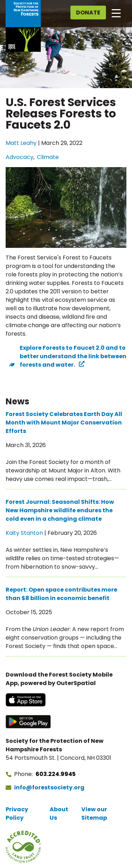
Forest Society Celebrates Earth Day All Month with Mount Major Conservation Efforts (64, 423)
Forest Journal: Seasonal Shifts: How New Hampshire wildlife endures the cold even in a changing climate (60, 510)
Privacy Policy (17, 814)
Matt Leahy (21, 143)
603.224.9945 (56, 774)
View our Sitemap (94, 814)
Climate (48, 157)
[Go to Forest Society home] (23, 26)
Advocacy (20, 157)
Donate (88, 13)
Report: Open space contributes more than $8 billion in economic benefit (61, 594)
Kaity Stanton (24, 533)
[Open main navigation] (116, 13)
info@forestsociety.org (49, 787)
